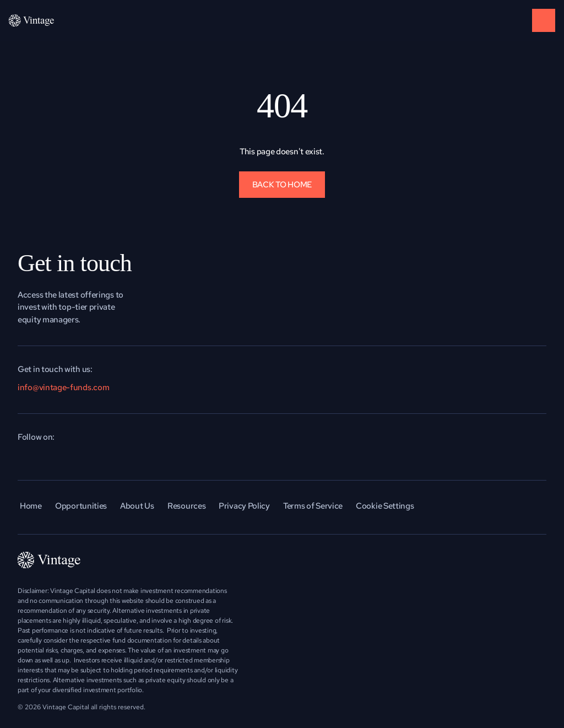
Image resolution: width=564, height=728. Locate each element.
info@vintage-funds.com (63, 387)
